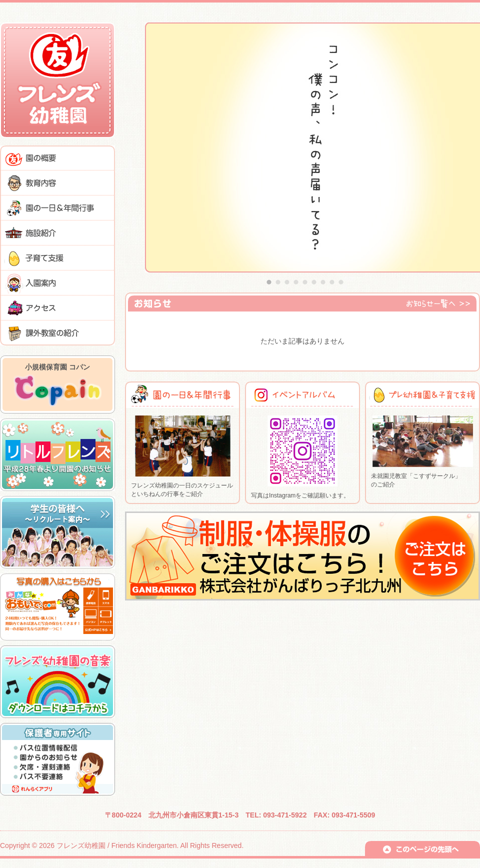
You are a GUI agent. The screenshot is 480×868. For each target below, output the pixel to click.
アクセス (57, 308)
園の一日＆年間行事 (57, 208)
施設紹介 (57, 233)
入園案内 (57, 283)
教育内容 (57, 183)
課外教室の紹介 (57, 333)
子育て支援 (57, 258)
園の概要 (57, 158)
